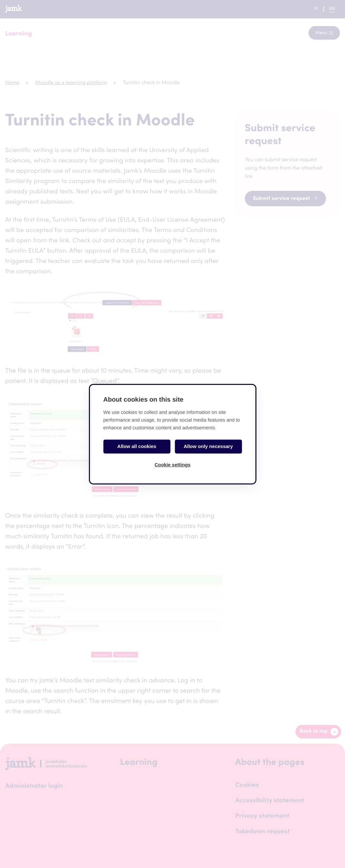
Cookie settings (173, 465)
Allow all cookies (137, 446)
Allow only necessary (208, 446)
